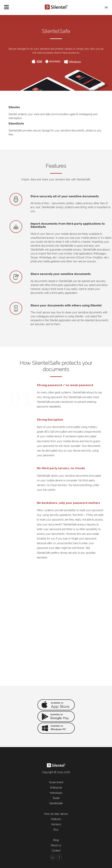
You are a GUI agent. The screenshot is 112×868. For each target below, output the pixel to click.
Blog (56, 840)
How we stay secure (56, 814)
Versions (56, 824)
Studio (56, 798)
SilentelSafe (56, 803)
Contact (56, 851)
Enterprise (56, 788)
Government (56, 782)
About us (56, 845)
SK (106, 8)
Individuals (56, 793)
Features (56, 819)
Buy (56, 830)
